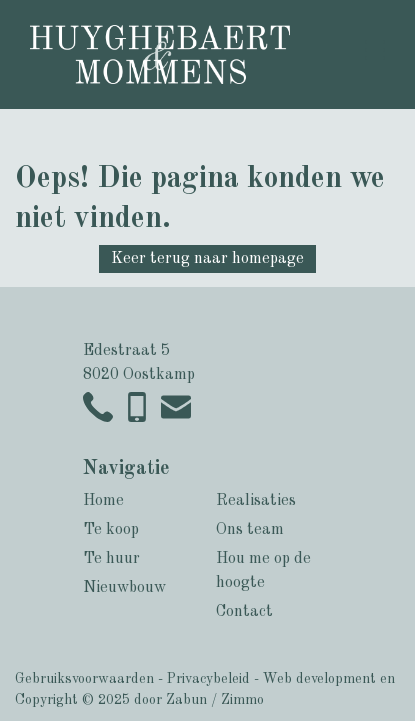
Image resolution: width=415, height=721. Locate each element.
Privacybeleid (208, 679)
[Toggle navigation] (375, 50)
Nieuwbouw (124, 588)
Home (103, 501)
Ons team (250, 530)
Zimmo (242, 700)
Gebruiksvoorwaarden (84, 679)
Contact (244, 612)
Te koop (111, 530)
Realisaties (256, 501)
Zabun (186, 700)
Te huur (111, 559)
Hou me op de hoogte (263, 571)
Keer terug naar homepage (207, 259)
